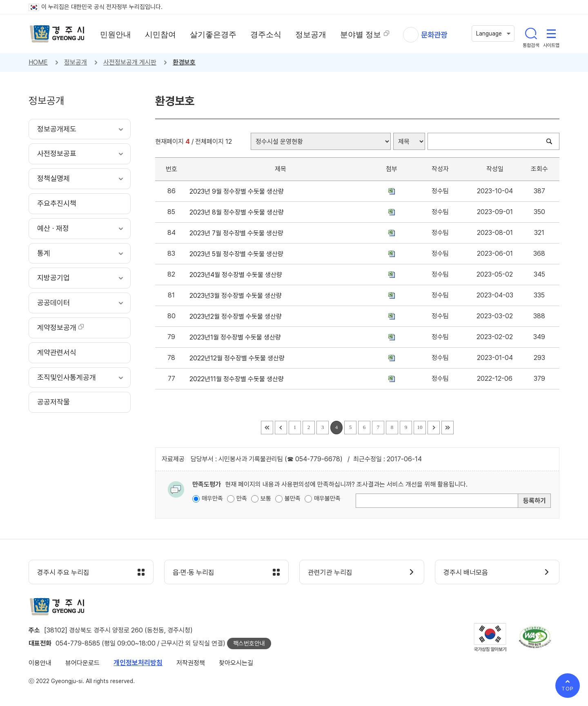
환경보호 (184, 62)
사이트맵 (551, 34)
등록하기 (535, 501)
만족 (242, 498)
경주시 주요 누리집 (63, 572)
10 (420, 427)
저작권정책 (191, 663)
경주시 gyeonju (57, 34)
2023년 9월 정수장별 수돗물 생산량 (238, 191)
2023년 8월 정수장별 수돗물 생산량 (238, 212)
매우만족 (212, 498)
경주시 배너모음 (466, 572)
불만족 (293, 498)
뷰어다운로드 (82, 663)
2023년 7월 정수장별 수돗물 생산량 (238, 233)
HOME (38, 62)
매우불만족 (327, 498)
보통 (266, 498)
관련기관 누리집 (330, 572)
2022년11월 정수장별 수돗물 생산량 (238, 379)
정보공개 (76, 62)
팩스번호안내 (249, 643)
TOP (568, 689)
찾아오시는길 (236, 663)
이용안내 (40, 663)
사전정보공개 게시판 (130, 62)
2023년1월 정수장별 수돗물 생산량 (237, 337)
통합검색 (531, 34)
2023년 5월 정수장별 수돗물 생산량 (238, 254)
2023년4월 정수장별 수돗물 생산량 (237, 275)
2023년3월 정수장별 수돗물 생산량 (237, 296)
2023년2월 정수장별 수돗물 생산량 (237, 316)
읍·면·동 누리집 (194, 572)
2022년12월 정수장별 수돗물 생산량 (239, 358)
